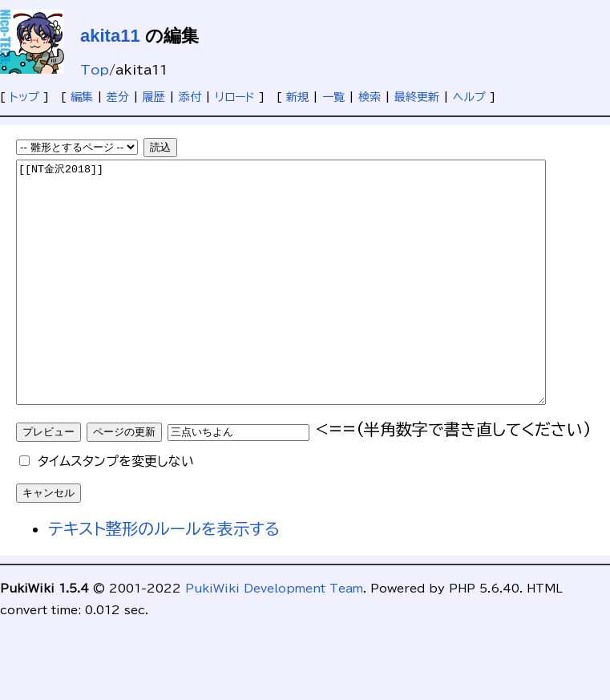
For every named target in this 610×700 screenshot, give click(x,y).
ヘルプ (469, 97)
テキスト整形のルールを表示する (164, 577)
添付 (190, 97)
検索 (370, 97)
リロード (235, 97)
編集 (82, 97)
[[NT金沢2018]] (313, 306)
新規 (297, 97)
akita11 (110, 36)
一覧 (333, 97)
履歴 (154, 97)
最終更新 (417, 97)
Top (95, 70)
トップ (24, 97)
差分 (118, 97)
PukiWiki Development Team (274, 637)
